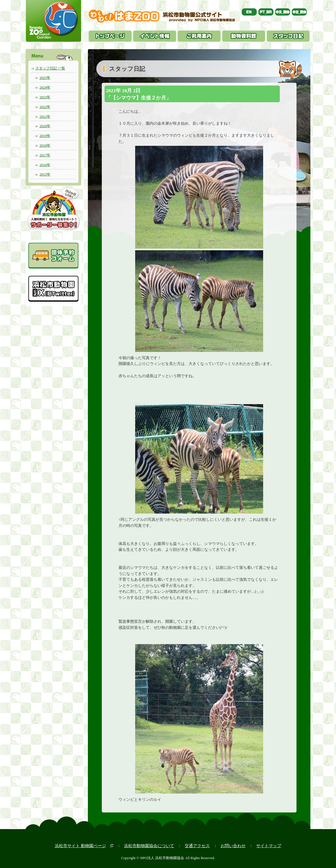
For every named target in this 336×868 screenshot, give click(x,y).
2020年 (45, 126)
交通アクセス (197, 846)
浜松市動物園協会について (149, 846)
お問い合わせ (233, 846)
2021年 (45, 117)
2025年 (45, 78)
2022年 (45, 107)
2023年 (45, 97)
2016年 (45, 165)
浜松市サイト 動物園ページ (80, 846)
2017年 (45, 155)
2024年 (45, 87)
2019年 (45, 136)
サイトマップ (269, 846)
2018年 (45, 145)
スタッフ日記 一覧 (50, 68)
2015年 (45, 174)
